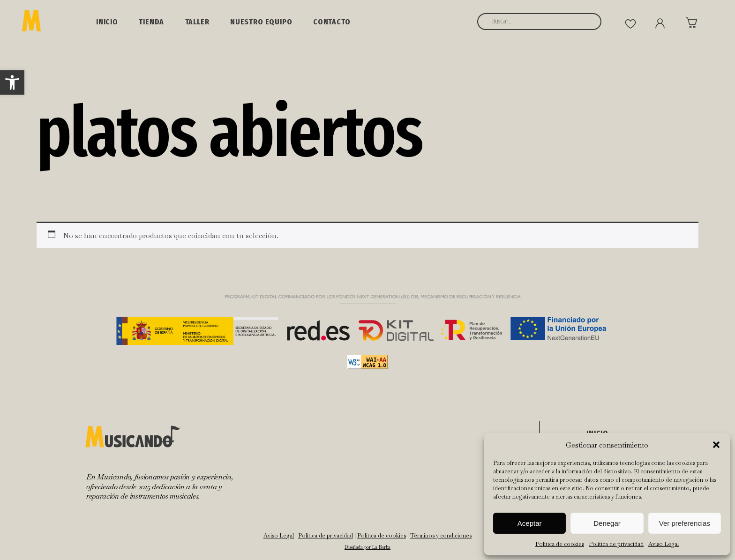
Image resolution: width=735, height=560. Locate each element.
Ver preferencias (685, 523)
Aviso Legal (664, 544)
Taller (197, 22)
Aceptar (530, 523)
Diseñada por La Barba (367, 547)
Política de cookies (560, 544)
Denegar (607, 523)
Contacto (332, 22)
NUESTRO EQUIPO (261, 22)
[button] (12, 82)
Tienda (151, 22)
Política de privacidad (616, 544)
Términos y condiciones (441, 536)
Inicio (107, 22)
